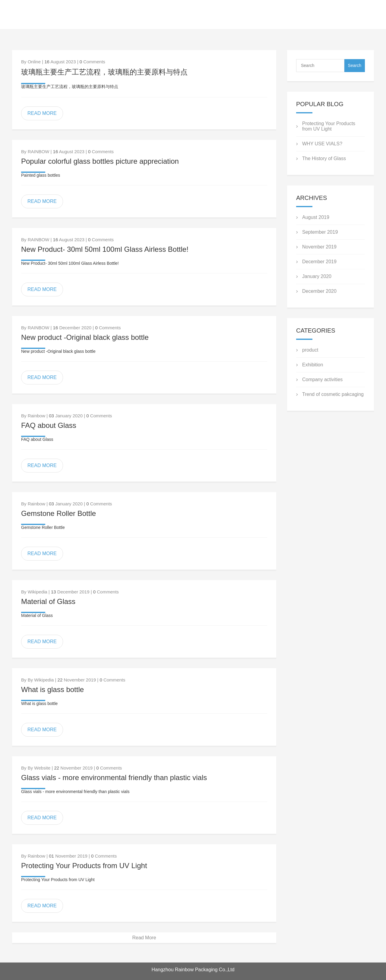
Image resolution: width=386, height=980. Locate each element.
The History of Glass (324, 158)
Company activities (322, 379)
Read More (144, 938)
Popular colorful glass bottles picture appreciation (100, 161)
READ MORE (42, 113)
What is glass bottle (52, 689)
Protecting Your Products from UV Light (84, 866)
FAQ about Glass (49, 425)
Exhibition (313, 365)
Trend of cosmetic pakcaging (333, 394)
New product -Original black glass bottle (85, 337)
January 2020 (317, 276)
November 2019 (319, 247)
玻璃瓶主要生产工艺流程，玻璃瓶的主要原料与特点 (104, 72)
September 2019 (320, 232)
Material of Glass (48, 601)
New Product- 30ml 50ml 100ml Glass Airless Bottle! (105, 249)
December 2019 (319, 262)
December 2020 (319, 291)
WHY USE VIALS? (322, 144)
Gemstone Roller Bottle (59, 513)
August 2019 (316, 217)
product (310, 350)
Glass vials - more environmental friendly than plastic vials (114, 778)
